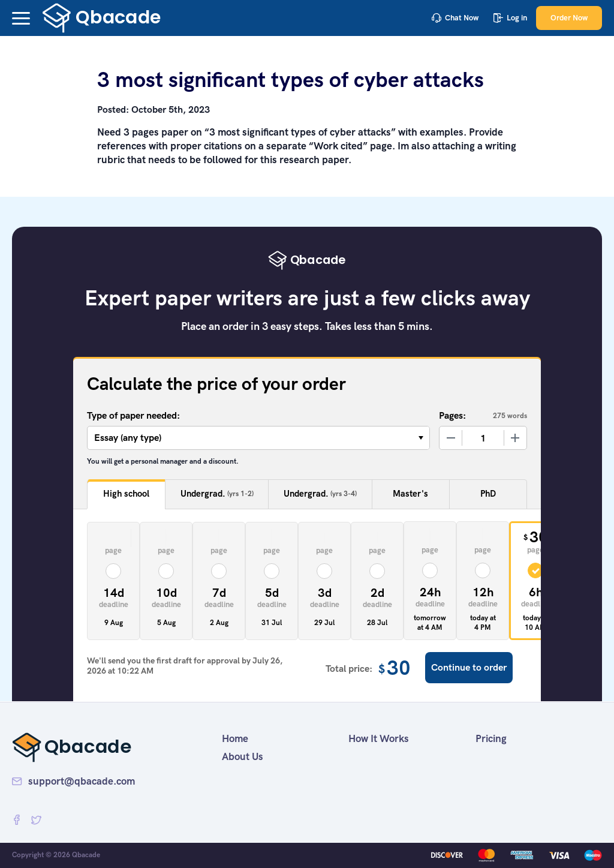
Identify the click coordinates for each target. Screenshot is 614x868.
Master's (410, 494)
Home (235, 738)
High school (126, 494)
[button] (21, 18)
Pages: (452, 415)
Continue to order (469, 667)
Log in (510, 18)
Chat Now (455, 18)
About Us (243, 756)
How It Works (379, 738)
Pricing (491, 738)
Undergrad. (217, 494)
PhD (488, 494)
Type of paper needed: (133, 415)
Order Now (569, 18)
